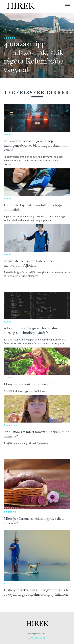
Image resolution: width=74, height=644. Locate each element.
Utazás (10, 38)
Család (9, 378)
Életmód (10, 425)
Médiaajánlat (37, 638)
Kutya (8, 583)
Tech (7, 135)
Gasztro (10, 512)
